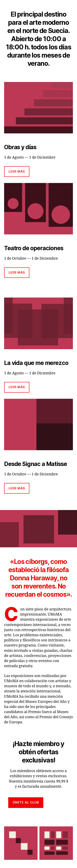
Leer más (17, 171)
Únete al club (26, 802)
